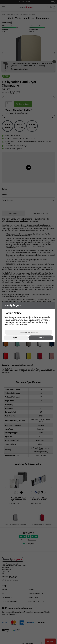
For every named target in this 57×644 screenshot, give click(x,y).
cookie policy (37, 319)
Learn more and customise (29, 332)
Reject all (16, 338)
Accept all (41, 338)
